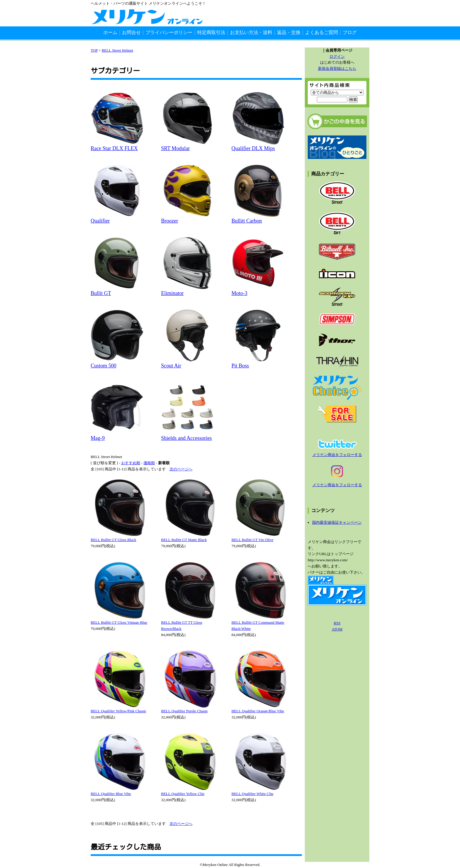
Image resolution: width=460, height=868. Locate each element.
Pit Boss (240, 366)
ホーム (110, 32)
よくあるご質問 (322, 32)
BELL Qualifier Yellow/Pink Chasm (118, 711)
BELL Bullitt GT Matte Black (184, 540)
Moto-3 (239, 293)
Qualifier (100, 221)
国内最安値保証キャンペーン (337, 522)
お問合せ (131, 32)
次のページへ (181, 469)
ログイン (337, 56)
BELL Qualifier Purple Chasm (184, 711)
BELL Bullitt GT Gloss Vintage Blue (119, 622)
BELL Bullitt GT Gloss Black (113, 540)
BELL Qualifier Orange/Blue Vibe (258, 711)
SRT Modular (175, 148)
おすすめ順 (131, 463)
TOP (94, 50)
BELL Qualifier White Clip (252, 794)
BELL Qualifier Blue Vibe (111, 794)
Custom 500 (104, 366)
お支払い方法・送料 (251, 32)
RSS (337, 623)
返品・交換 (289, 32)
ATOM (337, 629)
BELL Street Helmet (117, 50)
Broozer (170, 221)
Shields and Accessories (186, 438)
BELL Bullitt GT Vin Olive (252, 540)
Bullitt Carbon (247, 221)
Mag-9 (98, 438)
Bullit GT (101, 293)
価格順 (149, 463)
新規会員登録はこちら (337, 68)
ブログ (350, 32)
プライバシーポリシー (169, 32)
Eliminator (172, 293)
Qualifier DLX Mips (253, 148)
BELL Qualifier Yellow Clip (183, 794)
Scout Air (171, 366)
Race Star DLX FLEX (114, 148)
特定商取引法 (211, 32)
